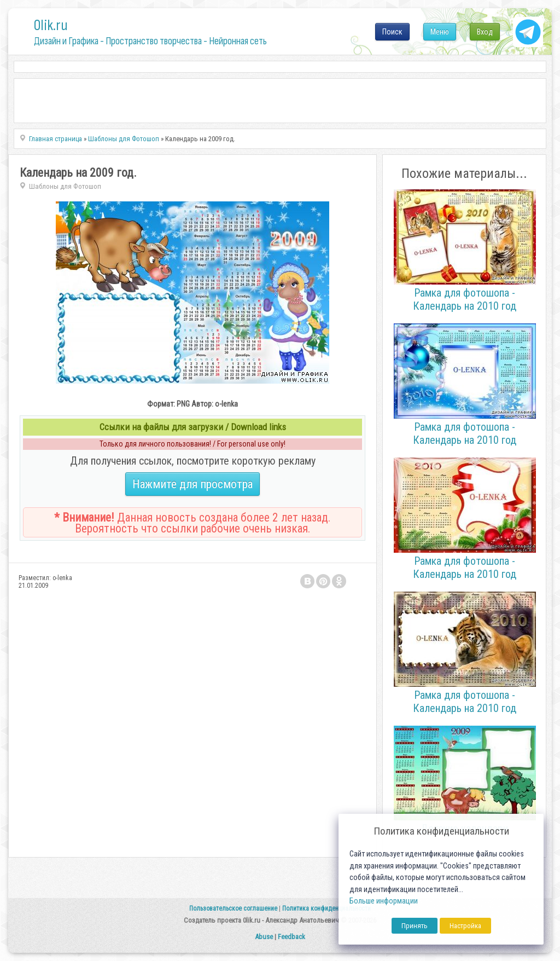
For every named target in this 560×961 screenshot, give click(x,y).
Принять (415, 926)
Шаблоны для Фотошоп (65, 186)
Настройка (465, 926)
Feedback (291, 937)
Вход (485, 32)
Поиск (392, 32)
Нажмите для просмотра (192, 484)
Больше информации (384, 901)
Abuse (264, 937)
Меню (440, 32)
